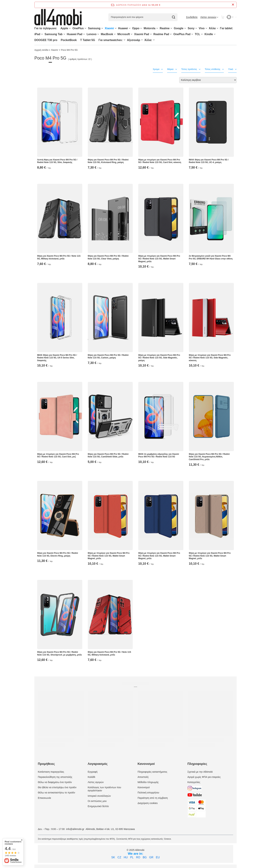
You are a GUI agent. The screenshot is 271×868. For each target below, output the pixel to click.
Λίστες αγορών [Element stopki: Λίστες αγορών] (96, 782)
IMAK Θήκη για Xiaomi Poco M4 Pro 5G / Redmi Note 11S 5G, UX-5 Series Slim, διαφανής (57, 358)
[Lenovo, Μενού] (98, 34)
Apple (64, 28)
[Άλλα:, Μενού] (154, 40)
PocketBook (69, 40)
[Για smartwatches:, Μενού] (124, 40)
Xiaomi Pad (142, 34)
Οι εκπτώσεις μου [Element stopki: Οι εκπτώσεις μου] (97, 801)
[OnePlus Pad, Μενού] (192, 34)
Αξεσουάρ (134, 40)
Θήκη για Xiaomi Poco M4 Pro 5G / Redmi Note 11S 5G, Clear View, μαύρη (108, 257)
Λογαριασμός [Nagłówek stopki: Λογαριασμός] (98, 764)
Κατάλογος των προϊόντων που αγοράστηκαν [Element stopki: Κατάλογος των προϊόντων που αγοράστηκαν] (104, 789)
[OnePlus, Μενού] (85, 28)
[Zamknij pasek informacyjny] (233, 5)
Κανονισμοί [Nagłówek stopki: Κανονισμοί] (146, 764)
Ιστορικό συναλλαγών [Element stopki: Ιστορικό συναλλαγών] (99, 796)
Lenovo (92, 34)
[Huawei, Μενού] (130, 28)
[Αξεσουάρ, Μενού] (142, 40)
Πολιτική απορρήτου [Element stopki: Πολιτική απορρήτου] (148, 793)
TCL (197, 34)
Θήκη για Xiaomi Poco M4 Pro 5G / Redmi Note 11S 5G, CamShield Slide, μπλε (108, 455)
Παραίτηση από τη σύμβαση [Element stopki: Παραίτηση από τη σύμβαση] (153, 798)
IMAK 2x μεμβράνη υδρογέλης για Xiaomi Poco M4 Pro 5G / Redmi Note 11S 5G (159, 455)
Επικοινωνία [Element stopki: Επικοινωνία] (44, 798)
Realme (165, 28)
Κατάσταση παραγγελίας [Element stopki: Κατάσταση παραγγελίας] (51, 772)
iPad (37, 34)
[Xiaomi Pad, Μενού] (151, 34)
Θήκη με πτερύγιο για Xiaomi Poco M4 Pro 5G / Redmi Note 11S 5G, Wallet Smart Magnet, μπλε (159, 259)
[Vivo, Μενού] (206, 28)
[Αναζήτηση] (174, 17)
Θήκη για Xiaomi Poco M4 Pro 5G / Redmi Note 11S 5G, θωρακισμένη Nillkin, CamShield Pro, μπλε (209, 457)
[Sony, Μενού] (196, 28)
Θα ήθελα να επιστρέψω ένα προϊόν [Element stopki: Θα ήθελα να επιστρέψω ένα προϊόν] (57, 787)
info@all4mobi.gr (75, 829)
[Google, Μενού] (185, 28)
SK (113, 857)
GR (151, 857)
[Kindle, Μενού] (215, 34)
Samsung (94, 28)
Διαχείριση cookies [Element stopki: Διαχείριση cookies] (148, 803)
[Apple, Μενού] (70, 28)
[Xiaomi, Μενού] (116, 28)
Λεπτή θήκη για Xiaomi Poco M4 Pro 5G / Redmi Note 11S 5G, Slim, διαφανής (57, 161)
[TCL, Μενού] (202, 34)
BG (145, 857)
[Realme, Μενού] (171, 28)
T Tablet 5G (88, 40)
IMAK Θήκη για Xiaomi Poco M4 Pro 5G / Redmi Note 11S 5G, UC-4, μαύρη (209, 161)
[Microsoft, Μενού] (132, 34)
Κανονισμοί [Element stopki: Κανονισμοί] (144, 787)
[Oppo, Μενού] (141, 28)
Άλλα (212, 28)
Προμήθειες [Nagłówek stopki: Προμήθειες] (46, 764)
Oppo (136, 28)
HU (126, 857)
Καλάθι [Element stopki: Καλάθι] (92, 777)
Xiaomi (109, 28)
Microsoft (124, 34)
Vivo (202, 28)
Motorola (149, 28)
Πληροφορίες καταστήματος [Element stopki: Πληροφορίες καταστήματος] (152, 772)
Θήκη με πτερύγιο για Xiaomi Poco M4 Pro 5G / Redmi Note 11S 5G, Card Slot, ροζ (58, 455)
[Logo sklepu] (58, 17)
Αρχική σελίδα (41, 50)
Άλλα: (148, 40)
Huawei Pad (75, 34)
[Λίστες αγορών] (209, 17)
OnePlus (78, 28)
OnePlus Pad (182, 34)
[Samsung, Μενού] (102, 28)
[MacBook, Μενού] (115, 34)
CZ (119, 857)
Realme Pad (161, 34)
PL (132, 857)
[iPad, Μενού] (42, 34)
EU (158, 857)
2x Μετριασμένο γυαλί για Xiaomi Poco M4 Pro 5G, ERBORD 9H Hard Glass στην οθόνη (211, 257)
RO (138, 857)
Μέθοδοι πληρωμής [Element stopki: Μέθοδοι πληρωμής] (148, 782)
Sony (191, 28)
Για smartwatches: (111, 40)
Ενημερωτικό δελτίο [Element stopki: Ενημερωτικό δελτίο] (98, 806)
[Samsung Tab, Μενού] (64, 34)
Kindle (209, 34)
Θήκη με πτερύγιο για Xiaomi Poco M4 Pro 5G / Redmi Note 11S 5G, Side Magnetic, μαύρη (159, 358)
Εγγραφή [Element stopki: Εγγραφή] (93, 772)
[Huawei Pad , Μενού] (84, 34)
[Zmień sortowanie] (208, 80)
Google (179, 28)
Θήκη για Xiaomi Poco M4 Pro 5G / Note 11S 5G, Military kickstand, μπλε (59, 257)
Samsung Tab (54, 34)
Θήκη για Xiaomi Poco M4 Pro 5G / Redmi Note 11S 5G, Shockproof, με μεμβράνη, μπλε (60, 653)
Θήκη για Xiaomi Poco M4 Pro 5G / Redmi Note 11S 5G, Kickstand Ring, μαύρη (108, 161)
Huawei (123, 28)
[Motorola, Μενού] (157, 28)
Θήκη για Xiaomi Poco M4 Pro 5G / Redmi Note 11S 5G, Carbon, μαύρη (108, 356)
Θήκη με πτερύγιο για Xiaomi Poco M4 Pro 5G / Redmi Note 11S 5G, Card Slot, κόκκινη (160, 161)
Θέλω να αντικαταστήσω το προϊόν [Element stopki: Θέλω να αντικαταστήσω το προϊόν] (57, 793)
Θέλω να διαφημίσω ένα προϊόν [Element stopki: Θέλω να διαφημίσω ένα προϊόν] (55, 782)
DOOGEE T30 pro (46, 40)
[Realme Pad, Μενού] (171, 34)
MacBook (107, 34)
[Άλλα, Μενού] (217, 28)
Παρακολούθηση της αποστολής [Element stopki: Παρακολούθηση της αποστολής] (55, 777)
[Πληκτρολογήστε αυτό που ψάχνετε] (143, 17)
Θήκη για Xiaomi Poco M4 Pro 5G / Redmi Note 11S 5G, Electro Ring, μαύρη (58, 554)
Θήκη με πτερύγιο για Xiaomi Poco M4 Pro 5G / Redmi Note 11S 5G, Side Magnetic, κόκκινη (210, 358)
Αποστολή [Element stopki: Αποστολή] (143, 777)
